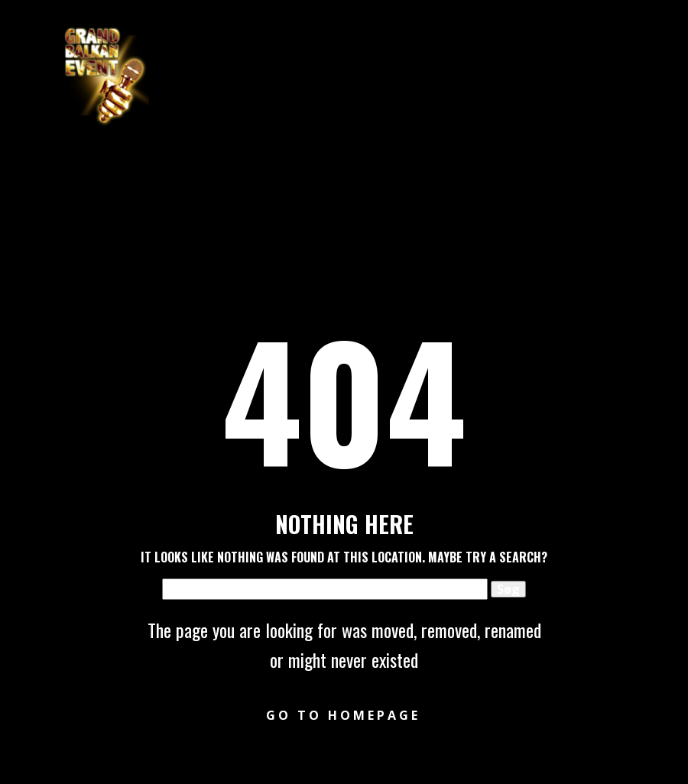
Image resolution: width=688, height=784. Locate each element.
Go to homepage (343, 715)
